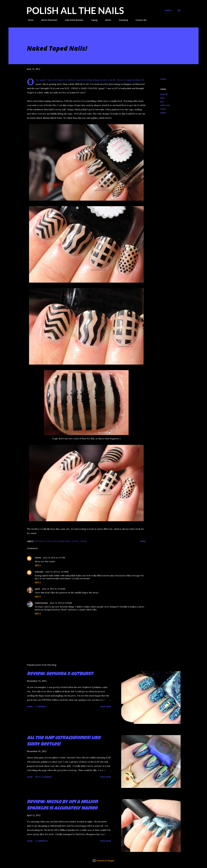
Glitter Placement (48, 20)
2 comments (41, 841)
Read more (106, 707)
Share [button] (163, 79)
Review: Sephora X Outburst (60, 674)
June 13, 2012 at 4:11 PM (54, 558)
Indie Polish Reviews (73, 20)
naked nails (165, 105)
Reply (38, 565)
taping (163, 113)
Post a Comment (44, 777)
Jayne (37, 589)
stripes (163, 109)
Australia (164, 94)
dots (162, 102)
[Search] (168, 10)
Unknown (39, 572)
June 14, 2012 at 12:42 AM (54, 589)
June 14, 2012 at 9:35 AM (61, 603)
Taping (93, 20)
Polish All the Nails (75, 10)
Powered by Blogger (103, 861)
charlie (38, 558)
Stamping (122, 20)
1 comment (41, 707)
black (163, 98)
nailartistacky (41, 603)
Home (29, 20)
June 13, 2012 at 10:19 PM (57, 572)
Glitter (107, 20)
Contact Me (139, 20)
